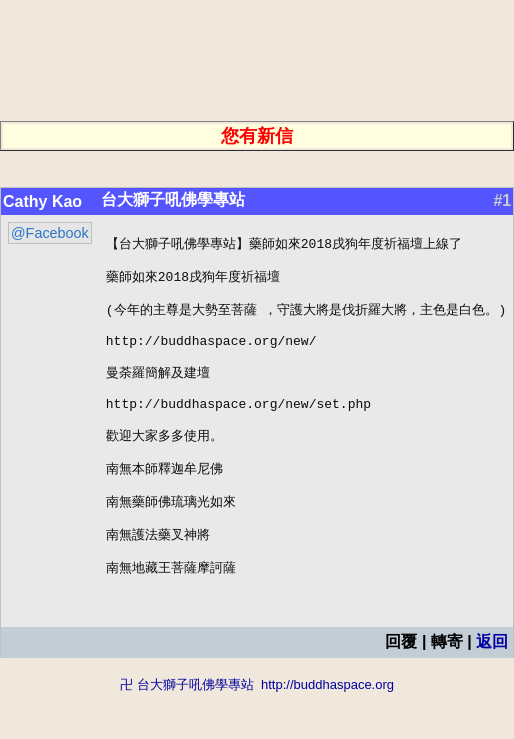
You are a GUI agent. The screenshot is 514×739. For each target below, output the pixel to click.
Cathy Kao (42, 201)
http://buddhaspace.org (327, 729)
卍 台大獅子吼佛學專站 (187, 729)
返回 (492, 686)
